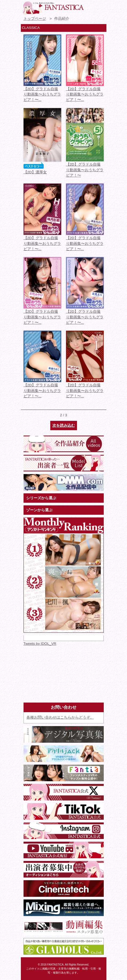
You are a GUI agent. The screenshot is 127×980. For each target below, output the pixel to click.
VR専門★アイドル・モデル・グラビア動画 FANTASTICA (53, 8)
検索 (100, 7)
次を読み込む (64, 426)
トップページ (35, 19)
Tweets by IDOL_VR (40, 644)
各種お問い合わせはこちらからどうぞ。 (60, 717)
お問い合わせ (91, 7)
